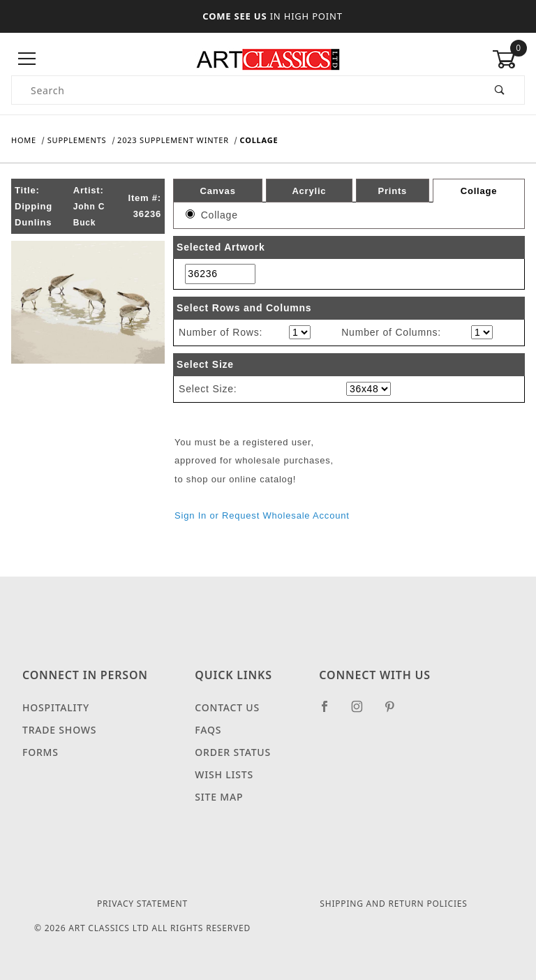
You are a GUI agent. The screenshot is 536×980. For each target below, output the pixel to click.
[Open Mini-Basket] (508, 59)
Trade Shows (59, 730)
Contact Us (227, 707)
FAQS (208, 730)
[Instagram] (363, 712)
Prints (392, 190)
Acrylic (309, 190)
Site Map (219, 797)
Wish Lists (224, 774)
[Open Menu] (28, 59)
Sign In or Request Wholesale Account (262, 515)
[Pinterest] (395, 712)
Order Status (233, 752)
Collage (479, 191)
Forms (40, 752)
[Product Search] (244, 90)
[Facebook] (330, 712)
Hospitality (56, 707)
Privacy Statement (142, 904)
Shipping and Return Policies (393, 904)
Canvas (218, 190)
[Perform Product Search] (500, 90)
